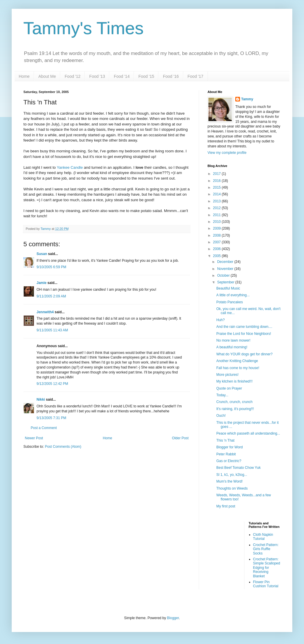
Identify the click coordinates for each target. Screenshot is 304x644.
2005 (217, 256)
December (226, 262)
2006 (217, 249)
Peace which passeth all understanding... (248, 433)
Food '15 (146, 76)
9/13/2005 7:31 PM (51, 418)
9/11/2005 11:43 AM (52, 330)
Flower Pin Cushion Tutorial (266, 584)
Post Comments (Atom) (63, 447)
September (226, 282)
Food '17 (196, 76)
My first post (226, 506)
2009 (217, 228)
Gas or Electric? (229, 461)
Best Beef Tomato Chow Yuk (239, 468)
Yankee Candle (70, 167)
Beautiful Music (228, 288)
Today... (222, 395)
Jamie (42, 283)
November (226, 269)
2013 (217, 201)
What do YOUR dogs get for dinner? (245, 354)
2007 (217, 242)
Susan (42, 254)
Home (24, 76)
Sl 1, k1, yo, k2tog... (232, 475)
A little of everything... (233, 295)
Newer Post (34, 438)
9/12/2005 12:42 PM (52, 384)
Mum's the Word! (229, 481)
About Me (47, 76)
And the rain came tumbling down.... (244, 327)
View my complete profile (227, 153)
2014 (217, 194)
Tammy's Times (83, 28)
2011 (217, 215)
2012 (217, 208)
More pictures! (227, 375)
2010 (217, 222)
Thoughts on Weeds (232, 488)
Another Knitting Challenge (237, 361)
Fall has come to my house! (238, 368)
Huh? (221, 320)
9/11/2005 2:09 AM (51, 296)
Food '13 (97, 76)
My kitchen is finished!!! (234, 381)
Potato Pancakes (230, 302)
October (224, 275)
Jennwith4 (45, 312)
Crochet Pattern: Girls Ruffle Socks (266, 549)
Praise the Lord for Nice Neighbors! (244, 334)
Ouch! (221, 416)
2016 (217, 181)
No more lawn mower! (233, 340)
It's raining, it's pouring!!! (235, 409)
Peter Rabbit (226, 454)
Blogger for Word (230, 447)
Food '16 (171, 76)
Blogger (173, 618)
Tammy (247, 99)
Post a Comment (44, 428)
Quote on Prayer (229, 388)
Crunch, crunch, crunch (234, 402)
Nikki (41, 400)
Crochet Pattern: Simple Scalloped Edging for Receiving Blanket (267, 568)
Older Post (180, 438)
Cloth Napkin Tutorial (263, 537)
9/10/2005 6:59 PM (51, 267)
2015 (217, 187)
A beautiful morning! (232, 347)
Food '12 (72, 76)
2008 (217, 235)
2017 (217, 174)
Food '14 (122, 76)
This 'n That (225, 440)
